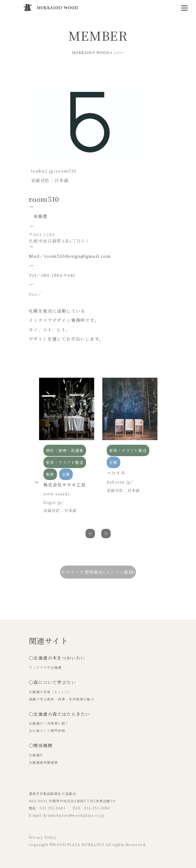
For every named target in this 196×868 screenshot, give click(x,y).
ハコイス (116, 473)
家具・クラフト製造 (48, 74)
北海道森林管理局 (43, 762)
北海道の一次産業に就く (49, 723)
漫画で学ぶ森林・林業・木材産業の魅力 (61, 699)
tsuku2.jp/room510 (54, 171)
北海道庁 (36, 755)
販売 (92, 74)
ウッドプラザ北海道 (45, 667)
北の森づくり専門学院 (47, 731)
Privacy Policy (43, 837)
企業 (66, 474)
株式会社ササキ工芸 (65, 485)
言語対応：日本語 (60, 510)
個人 (104, 74)
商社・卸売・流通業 (65, 450)
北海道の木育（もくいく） (51, 692)
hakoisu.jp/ (120, 482)
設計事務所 (77, 74)
